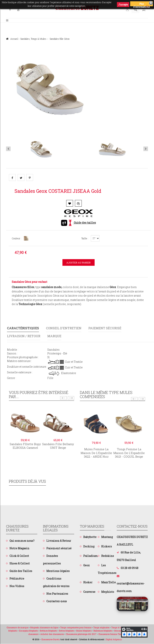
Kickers (107, 547)
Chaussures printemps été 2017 (81, 634)
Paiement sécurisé (108, 328)
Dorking (89, 547)
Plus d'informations (142, 4)
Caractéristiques (23, 328)
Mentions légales (58, 571)
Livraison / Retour (24, 336)
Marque (56, 336)
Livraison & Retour (59, 541)
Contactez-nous (57, 601)
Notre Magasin (19, 548)
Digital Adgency (114, 639)
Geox (86, 565)
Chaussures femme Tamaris (112, 634)
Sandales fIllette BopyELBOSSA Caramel (25, 446)
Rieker (88, 582)
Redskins (108, 556)
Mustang (107, 537)
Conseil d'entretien (65, 328)
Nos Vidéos (17, 586)
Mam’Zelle (108, 582)
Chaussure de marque (17, 627)
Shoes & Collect (20, 563)
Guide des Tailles (21, 571)
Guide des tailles (79, 223)
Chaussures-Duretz (50, 639)
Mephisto (108, 592)
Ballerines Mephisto (103, 631)
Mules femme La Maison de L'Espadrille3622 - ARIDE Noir (96, 453)
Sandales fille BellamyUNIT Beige (58, 446)
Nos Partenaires (57, 594)
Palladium (91, 556)
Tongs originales (101, 627)
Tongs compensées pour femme (76, 627)
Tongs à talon (118, 627)
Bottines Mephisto (49, 631)
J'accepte (123, 5)
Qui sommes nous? (22, 541)
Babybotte (90, 537)
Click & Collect (19, 556)
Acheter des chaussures (52, 634)
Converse (89, 592)
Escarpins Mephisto (29, 631)
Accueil (12, 39)
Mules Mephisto (84, 631)
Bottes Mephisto (67, 631)
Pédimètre (17, 579)
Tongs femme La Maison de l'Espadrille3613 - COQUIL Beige (129, 453)
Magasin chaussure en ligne (44, 627)
